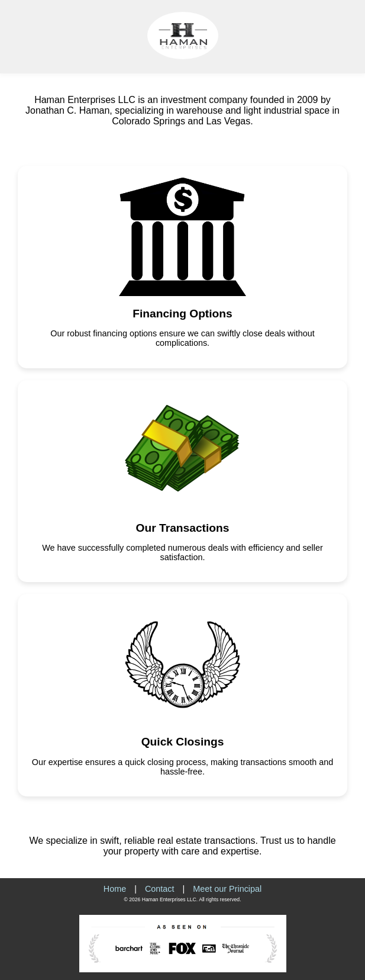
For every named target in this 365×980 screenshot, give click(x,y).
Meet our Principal (227, 889)
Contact (160, 889)
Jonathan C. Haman (67, 110)
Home (115, 889)
